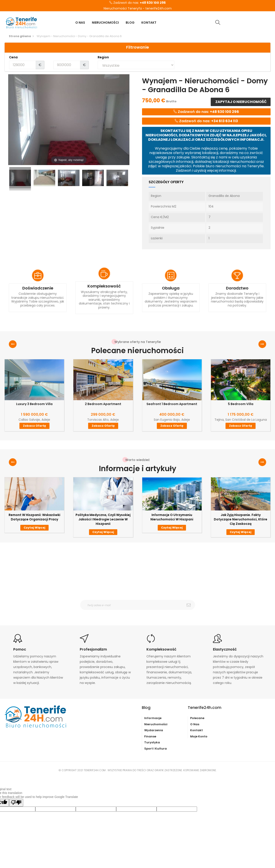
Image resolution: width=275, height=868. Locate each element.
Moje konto (199, 736)
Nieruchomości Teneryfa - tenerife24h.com (138, 9)
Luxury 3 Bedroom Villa (34, 404)
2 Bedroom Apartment (103, 404)
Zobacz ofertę (34, 426)
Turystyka (152, 742)
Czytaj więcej (34, 528)
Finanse (150, 736)
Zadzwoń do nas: (137, 3)
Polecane (197, 718)
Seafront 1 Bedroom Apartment (172, 404)
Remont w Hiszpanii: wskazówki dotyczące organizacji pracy (34, 517)
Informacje (153, 718)
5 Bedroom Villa (241, 404)
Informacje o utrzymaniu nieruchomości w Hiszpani (172, 517)
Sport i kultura (156, 749)
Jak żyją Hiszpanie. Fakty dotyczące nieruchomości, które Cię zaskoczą (241, 519)
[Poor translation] (16, 803)
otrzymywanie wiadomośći (140, 613)
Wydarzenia (154, 730)
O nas (195, 724)
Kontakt (196, 730)
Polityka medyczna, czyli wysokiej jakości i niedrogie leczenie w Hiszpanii (103, 519)
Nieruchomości (156, 724)
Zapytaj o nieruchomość (241, 102)
